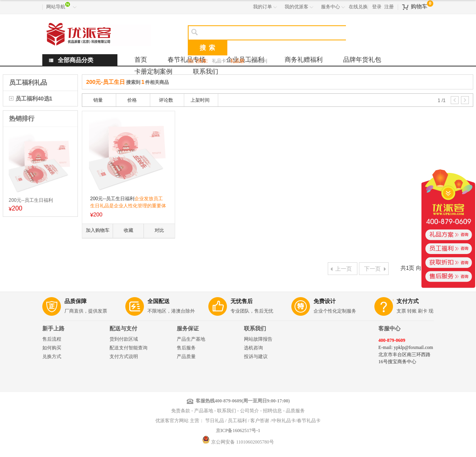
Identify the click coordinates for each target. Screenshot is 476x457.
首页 (141, 60)
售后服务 (186, 348)
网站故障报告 (258, 339)
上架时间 (200, 100)
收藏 (128, 230)
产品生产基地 (191, 339)
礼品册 (237, 61)
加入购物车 (98, 230)
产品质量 (186, 356)
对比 (159, 230)
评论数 (166, 100)
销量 (98, 100)
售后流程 (52, 339)
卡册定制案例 (153, 71)
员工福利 (258, 61)
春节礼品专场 (187, 60)
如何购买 (52, 348)
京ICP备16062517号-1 (238, 430)
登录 (377, 7)
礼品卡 (219, 61)
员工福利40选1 (34, 99)
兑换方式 (52, 356)
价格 (132, 100)
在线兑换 (358, 7)
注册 (389, 7)
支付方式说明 (124, 356)
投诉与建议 (256, 356)
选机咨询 (253, 348)
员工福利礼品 (28, 82)
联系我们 (206, 71)
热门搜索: (198, 61)
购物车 (419, 7)
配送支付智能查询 (128, 348)
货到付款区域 (124, 339)
